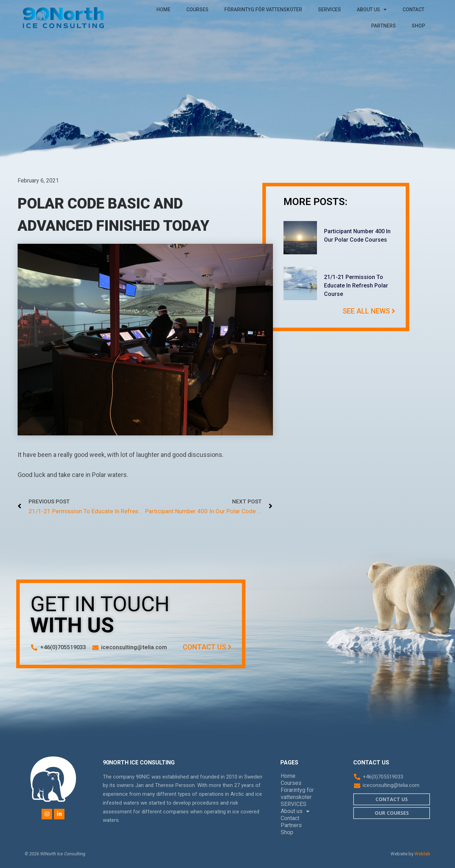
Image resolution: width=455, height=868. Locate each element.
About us (372, 10)
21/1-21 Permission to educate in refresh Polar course (356, 286)
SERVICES (329, 10)
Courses (197, 10)
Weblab (422, 854)
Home (163, 10)
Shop (418, 26)
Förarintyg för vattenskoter (263, 10)
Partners (384, 26)
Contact (413, 10)
